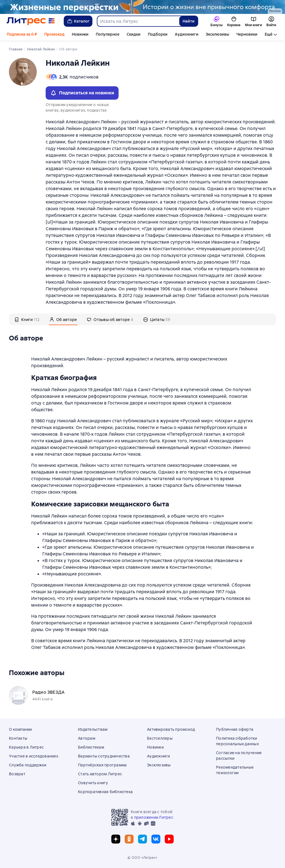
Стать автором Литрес (100, 774)
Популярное (108, 34)
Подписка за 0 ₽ (22, 34)
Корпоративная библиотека (105, 792)
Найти (189, 21)
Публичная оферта (235, 729)
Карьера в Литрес (26, 747)
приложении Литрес (154, 817)
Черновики (247, 34)
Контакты (18, 738)
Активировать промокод (171, 729)
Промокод (54, 34)
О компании (20, 729)
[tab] (27, 319)
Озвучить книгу (93, 783)
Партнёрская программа (102, 765)
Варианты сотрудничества (104, 756)
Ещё (269, 34)
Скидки (134, 34)
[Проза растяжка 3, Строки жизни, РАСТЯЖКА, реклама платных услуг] (142, 7)
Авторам (87, 738)
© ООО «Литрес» (142, 858)
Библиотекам (91, 747)
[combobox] (138, 21)
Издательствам (93, 729)
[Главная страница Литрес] (31, 21)
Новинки (80, 34)
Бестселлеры (160, 738)
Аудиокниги (187, 34)
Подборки (158, 34)
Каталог (78, 21)
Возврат (17, 774)
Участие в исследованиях (34, 756)
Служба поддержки (28, 765)
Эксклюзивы (217, 34)
